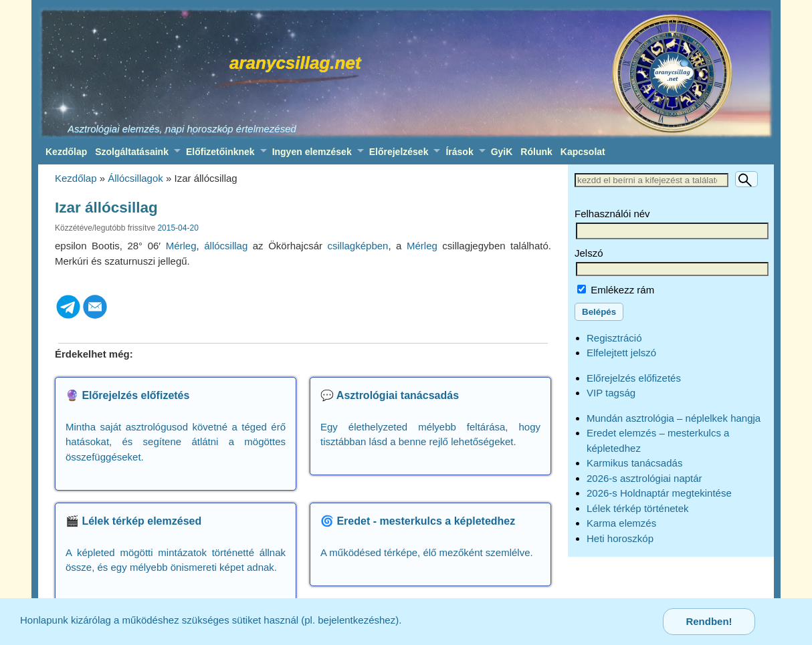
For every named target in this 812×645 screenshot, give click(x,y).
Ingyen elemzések (312, 152)
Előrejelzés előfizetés (634, 378)
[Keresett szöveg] (651, 180)
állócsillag (226, 246)
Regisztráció (614, 338)
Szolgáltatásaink (132, 152)
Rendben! (709, 621)
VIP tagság (611, 393)
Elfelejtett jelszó (621, 353)
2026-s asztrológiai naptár (644, 478)
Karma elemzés (621, 523)
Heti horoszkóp (620, 538)
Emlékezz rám (616, 290)
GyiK (502, 152)
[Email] (95, 316)
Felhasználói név (612, 214)
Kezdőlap (66, 152)
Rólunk (536, 152)
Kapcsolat (583, 152)
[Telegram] (68, 316)
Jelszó (589, 253)
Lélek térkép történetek (638, 508)
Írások (459, 152)
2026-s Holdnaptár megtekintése (659, 493)
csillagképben (358, 246)
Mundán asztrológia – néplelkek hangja (674, 418)
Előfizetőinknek (220, 152)
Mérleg (181, 246)
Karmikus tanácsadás (634, 463)
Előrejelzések (399, 152)
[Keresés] (746, 179)
